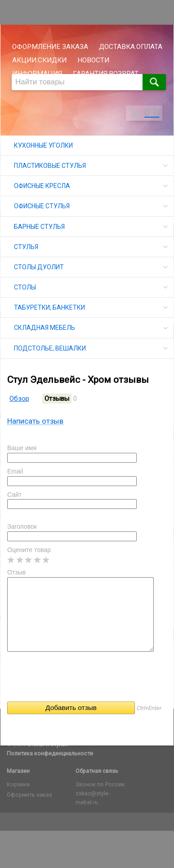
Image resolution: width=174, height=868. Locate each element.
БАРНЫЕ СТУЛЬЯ (39, 227)
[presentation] (76, 679)
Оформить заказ (29, 795)
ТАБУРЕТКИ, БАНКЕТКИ (49, 307)
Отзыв (16, 572)
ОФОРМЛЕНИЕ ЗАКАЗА (50, 47)
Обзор (19, 399)
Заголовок (22, 526)
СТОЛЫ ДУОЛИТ (39, 267)
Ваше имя (22, 448)
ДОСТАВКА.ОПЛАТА (131, 47)
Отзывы (57, 399)
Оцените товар (29, 550)
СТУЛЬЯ (26, 247)
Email (15, 471)
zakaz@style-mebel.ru (93, 798)
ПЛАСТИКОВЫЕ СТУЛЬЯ (50, 166)
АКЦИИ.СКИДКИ (39, 60)
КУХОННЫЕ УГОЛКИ (43, 145)
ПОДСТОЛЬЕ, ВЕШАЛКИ (50, 348)
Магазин (18, 771)
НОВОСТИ (93, 60)
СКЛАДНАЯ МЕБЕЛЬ (45, 328)
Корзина (18, 784)
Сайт (14, 495)
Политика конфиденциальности (50, 753)
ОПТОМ (58, 87)
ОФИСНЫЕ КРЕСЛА (42, 186)
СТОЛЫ (25, 287)
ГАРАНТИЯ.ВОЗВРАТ (106, 74)
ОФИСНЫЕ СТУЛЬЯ (42, 206)
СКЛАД (24, 87)
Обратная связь (97, 771)
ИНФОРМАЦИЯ (37, 74)
